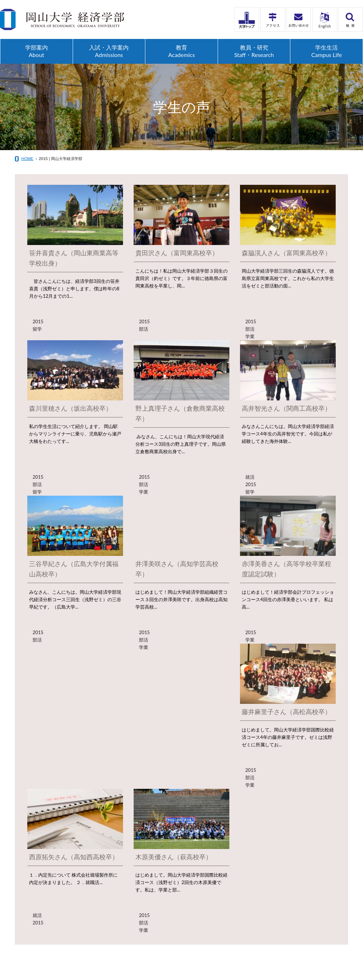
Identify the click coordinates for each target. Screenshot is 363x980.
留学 (37, 329)
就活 (250, 477)
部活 (144, 329)
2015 (38, 321)
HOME (27, 159)
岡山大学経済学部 (62, 19)
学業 (250, 336)
